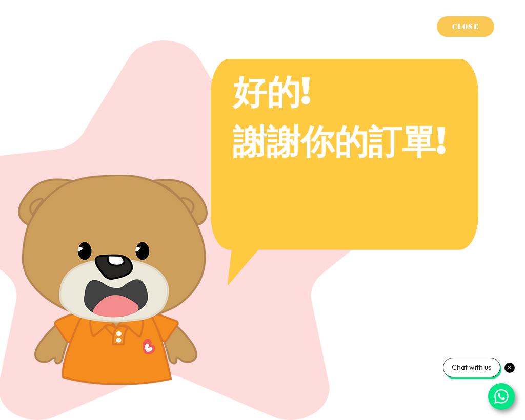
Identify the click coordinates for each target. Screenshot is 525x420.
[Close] (466, 27)
